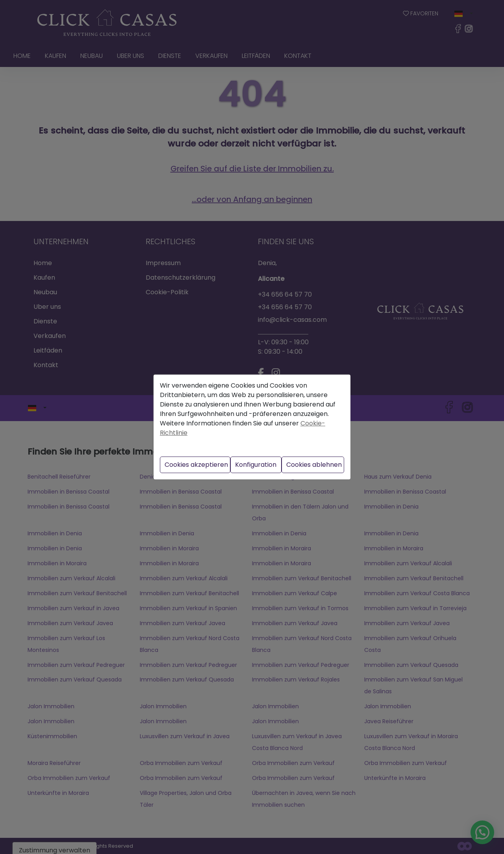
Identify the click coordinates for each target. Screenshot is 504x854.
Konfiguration (256, 465)
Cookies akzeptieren (196, 465)
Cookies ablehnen (314, 465)
